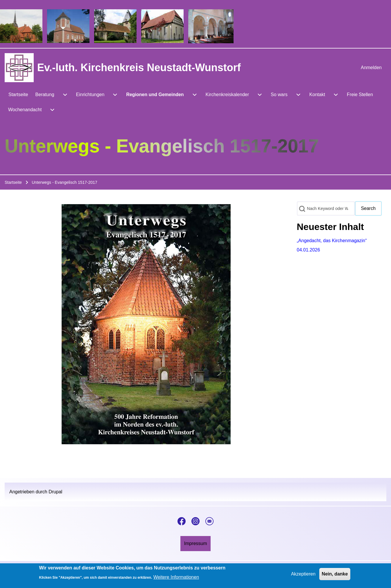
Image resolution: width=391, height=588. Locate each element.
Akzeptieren (303, 575)
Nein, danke (335, 575)
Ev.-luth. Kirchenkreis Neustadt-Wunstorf (139, 68)
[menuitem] (371, 68)
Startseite (13, 182)
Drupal (55, 492)
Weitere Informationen (176, 578)
